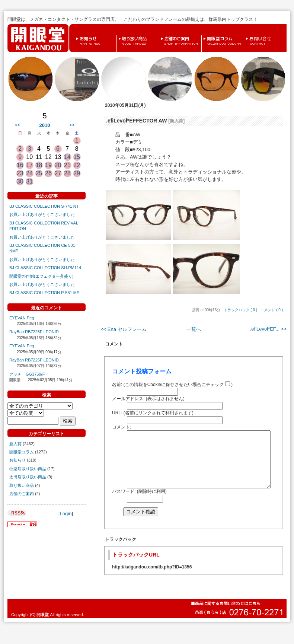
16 (20, 165)
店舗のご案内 (161, 36)
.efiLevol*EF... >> (268, 329)
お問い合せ (246, 36)
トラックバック (121, 551)
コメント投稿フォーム (142, 371)
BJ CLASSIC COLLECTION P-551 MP (44, 293)
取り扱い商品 (119, 36)
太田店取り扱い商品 (28, 477)
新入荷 (15, 444)
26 (48, 173)
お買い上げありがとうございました (42, 214)
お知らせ (76, 36)
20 (58, 165)
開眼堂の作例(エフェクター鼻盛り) (41, 276)
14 (67, 157)
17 (29, 165)
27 (58, 173)
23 (20, 173)
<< (17, 125)
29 (77, 173)
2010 (45, 125)
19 (48, 165)
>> (72, 125)
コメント (114, 344)
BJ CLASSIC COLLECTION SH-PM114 (45, 268)
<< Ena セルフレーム (124, 329)
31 (29, 181)
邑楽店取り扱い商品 (28, 469)
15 (77, 157)
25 (39, 173)
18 (39, 165)
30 (20, 181)
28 (67, 173)
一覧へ (194, 329)
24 (29, 173)
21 (67, 165)
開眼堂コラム (204, 36)
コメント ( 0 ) (271, 310)
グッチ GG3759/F (27, 374)
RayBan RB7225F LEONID (34, 332)
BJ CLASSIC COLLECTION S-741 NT (44, 206)
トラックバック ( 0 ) (241, 310)
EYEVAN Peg (22, 318)
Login (66, 514)
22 (77, 165)
